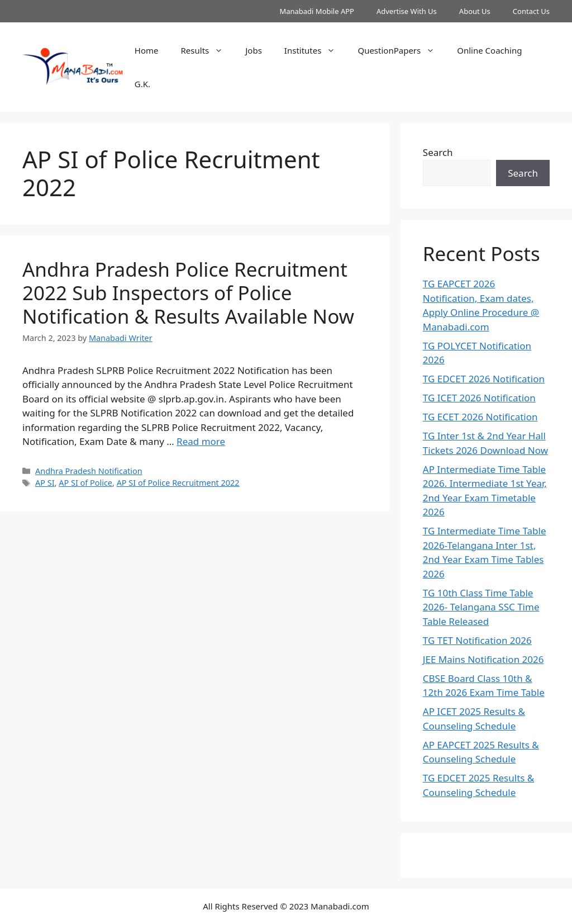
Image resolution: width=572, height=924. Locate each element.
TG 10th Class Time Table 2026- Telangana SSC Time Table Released (481, 607)
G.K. (142, 84)
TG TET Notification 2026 (477, 640)
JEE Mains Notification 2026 (483, 659)
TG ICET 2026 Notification (479, 398)
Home (147, 50)
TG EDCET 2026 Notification (484, 379)
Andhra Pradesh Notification (89, 471)
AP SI (45, 483)
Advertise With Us (407, 11)
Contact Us (531, 11)
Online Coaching (489, 50)
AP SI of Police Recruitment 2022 (178, 483)
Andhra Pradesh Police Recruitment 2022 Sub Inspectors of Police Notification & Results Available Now (188, 293)
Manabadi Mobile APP (317, 11)
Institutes (316, 50)
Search (438, 152)
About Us (475, 11)
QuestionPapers (402, 50)
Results (208, 50)
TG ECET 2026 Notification (480, 417)
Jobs (254, 50)
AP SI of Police (85, 483)
